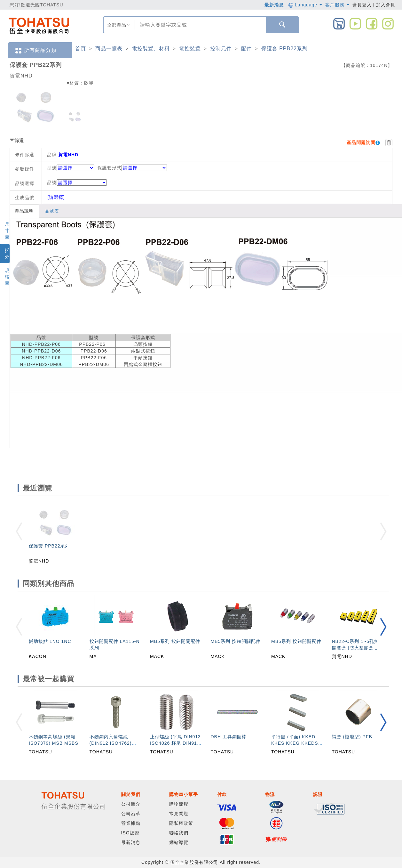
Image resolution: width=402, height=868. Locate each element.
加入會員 (386, 5)
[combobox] (200, 25)
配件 (247, 49)
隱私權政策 (181, 823)
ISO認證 (130, 833)
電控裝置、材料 (151, 49)
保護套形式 (110, 168)
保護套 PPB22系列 (284, 49)
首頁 (81, 49)
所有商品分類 (35, 50)
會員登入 (362, 5)
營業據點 (131, 823)
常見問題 (179, 814)
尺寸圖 (7, 231)
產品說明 (24, 211)
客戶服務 (337, 5)
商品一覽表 (109, 49)
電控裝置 (190, 49)
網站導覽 (179, 842)
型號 (52, 168)
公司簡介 (131, 804)
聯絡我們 (179, 833)
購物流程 (179, 804)
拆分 (7, 254)
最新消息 (274, 5)
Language (305, 5)
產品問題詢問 (361, 142)
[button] (383, 627)
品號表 (52, 211)
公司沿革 (131, 814)
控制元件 (221, 49)
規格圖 (7, 277)
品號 (77, 183)
